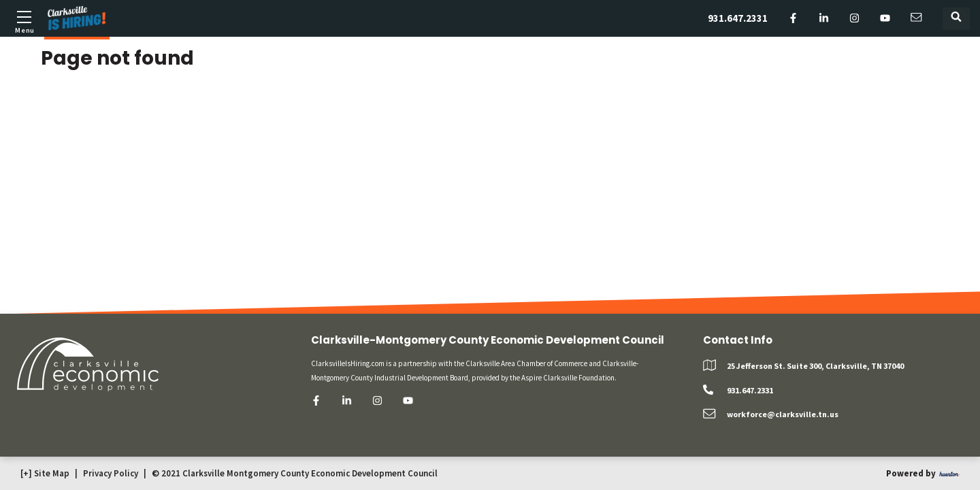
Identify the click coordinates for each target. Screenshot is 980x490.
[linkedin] (824, 19)
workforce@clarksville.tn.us (783, 414)
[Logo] (77, 18)
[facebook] (793, 19)
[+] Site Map (45, 473)
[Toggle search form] (956, 19)
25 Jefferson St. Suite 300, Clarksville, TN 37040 (815, 366)
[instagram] (854, 19)
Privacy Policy (111, 473)
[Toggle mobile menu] (24, 20)
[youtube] (885, 19)
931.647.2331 (738, 18)
